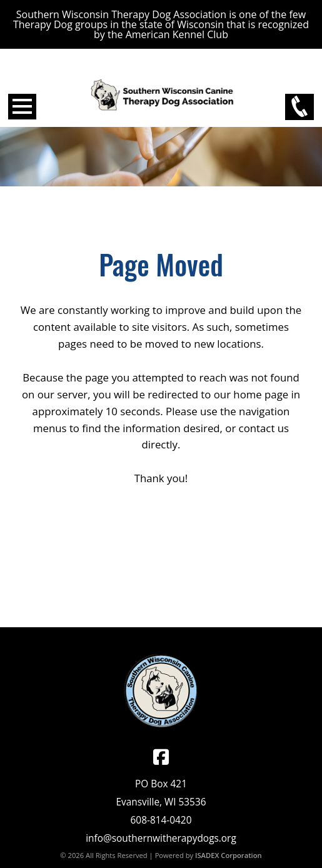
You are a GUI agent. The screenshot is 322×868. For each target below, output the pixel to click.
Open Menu (22, 107)
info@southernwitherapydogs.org (161, 838)
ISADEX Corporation (229, 855)
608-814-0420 (161, 820)
